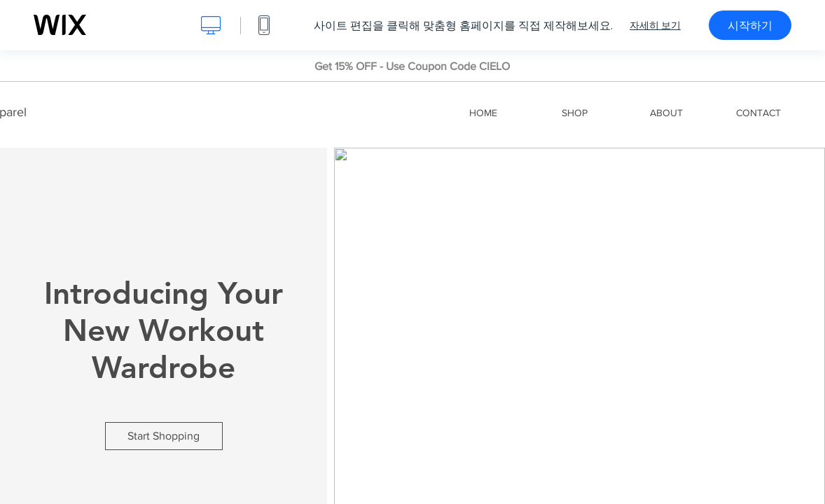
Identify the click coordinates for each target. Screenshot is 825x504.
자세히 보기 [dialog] (655, 25)
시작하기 (750, 25)
